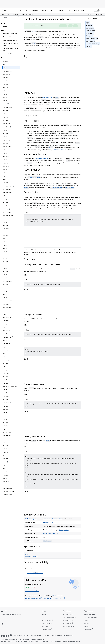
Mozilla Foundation (38, 639)
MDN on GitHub (68, 626)
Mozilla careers (47, 620)
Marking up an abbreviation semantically (42, 265)
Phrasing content (48, 522)
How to (4, 30)
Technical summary (92, 39)
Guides (5, 26)
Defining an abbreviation (61, 150)
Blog (82, 10)
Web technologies (89, 614)
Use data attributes (8, 37)
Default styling (90, 31)
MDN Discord (67, 623)
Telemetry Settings (36, 635)
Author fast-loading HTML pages (10, 50)
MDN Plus (45, 626)
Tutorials (87, 623)
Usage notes (90, 28)
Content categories (31, 519)
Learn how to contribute (32, 591)
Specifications (90, 41)
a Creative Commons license (71, 641)
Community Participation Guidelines (61, 635)
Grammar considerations (35, 154)
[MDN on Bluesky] (5, 624)
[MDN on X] (8, 624)
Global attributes (8, 488)
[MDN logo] (5, 611)
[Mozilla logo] (7, 635)
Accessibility (90, 33)
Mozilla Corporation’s (10, 639)
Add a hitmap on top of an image (10, 44)
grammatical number (41, 158)
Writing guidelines (68, 620)
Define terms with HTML (10, 34)
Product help (46, 629)
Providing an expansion (34, 384)
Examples (89, 36)
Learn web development (91, 617)
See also (89, 46)
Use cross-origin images (10, 40)
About (44, 614)
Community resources (69, 617)
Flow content (47, 519)
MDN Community (68, 614)
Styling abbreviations (33, 315)
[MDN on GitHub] (2, 624)
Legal (46, 635)
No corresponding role (50, 534)
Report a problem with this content (53, 598)
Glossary (87, 626)
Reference (5, 58)
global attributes (47, 98)
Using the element (35, 573)
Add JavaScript (7, 54)
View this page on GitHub (32, 598)
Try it (88, 23)
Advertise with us (47, 623)
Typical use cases (31, 121)
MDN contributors (58, 596)
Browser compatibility (93, 44)
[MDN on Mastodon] (11, 624)
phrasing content (57, 519)
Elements (5, 61)
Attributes (89, 25)
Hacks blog (88, 629)
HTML (34, 31)
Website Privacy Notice (21, 635)
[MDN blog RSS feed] (14, 624)
